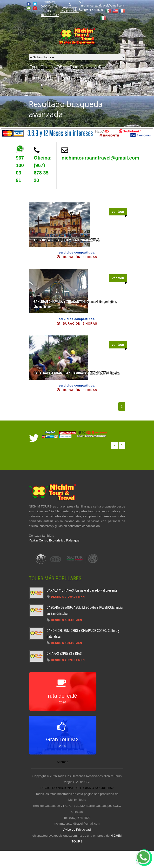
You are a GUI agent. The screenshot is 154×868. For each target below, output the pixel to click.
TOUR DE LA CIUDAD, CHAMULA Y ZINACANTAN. (67, 240)
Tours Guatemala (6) (78, 78)
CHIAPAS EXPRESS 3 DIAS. (65, 654)
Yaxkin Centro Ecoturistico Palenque (54, 540)
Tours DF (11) (42, 78)
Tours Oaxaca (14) (86, 67)
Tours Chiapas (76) (46, 67)
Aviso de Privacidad (77, 830)
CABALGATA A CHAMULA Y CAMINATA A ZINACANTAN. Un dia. (77, 373)
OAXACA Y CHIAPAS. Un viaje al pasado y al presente (82, 590)
